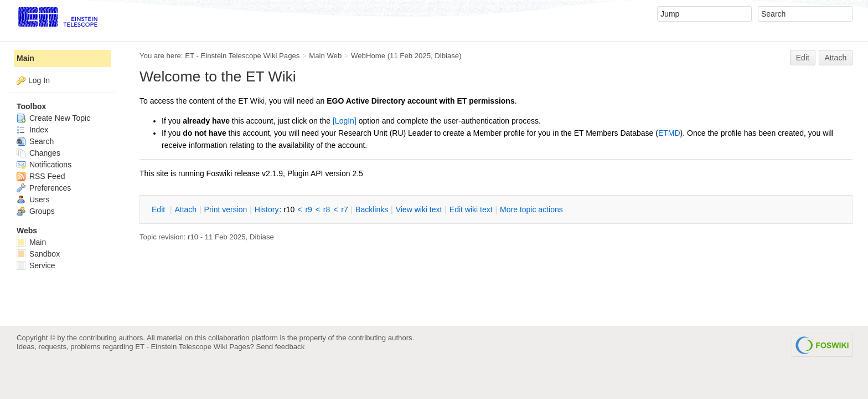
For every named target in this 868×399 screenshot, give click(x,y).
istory (267, 209)
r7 (344, 209)
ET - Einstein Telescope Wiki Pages (242, 56)
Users (33, 199)
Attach (836, 58)
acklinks (372, 209)
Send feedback (280, 347)
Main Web (325, 56)
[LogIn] (345, 121)
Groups (36, 211)
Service (36, 265)
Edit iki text (471, 209)
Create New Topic (53, 118)
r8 (327, 209)
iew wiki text (419, 209)
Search (35, 141)
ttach (185, 209)
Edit (803, 58)
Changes (38, 153)
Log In (39, 80)
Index (32, 130)
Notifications (44, 165)
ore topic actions (531, 209)
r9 (308, 209)
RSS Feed (41, 176)
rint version (226, 209)
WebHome (368, 56)
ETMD (669, 133)
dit (159, 209)
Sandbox (38, 254)
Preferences (44, 188)
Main (25, 58)
